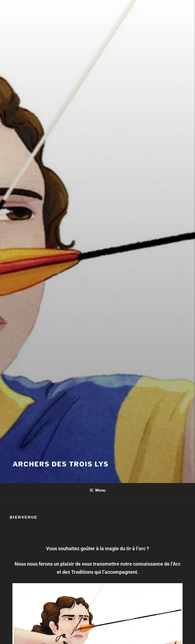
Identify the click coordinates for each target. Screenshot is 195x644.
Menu (97, 490)
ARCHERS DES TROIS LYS (61, 464)
